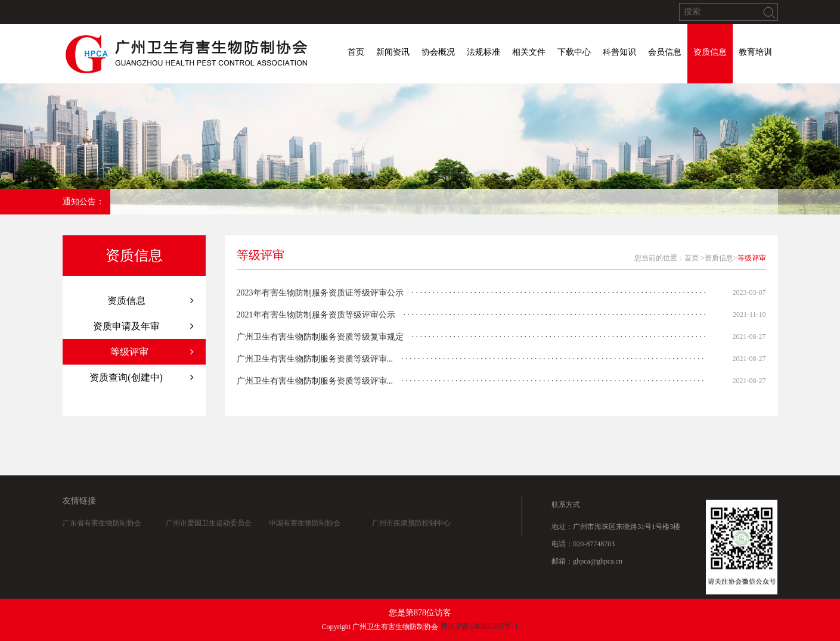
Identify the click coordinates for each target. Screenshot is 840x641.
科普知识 (619, 52)
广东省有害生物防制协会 (102, 539)
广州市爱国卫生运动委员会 (209, 539)
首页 (356, 52)
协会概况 (438, 52)
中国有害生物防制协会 (305, 539)
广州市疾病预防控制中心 (411, 539)
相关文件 (529, 52)
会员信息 (665, 52)
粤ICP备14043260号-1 (479, 626)
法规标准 (483, 52)
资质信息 (710, 52)
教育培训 (755, 52)
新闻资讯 (393, 52)
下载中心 (574, 52)
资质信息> (721, 258)
